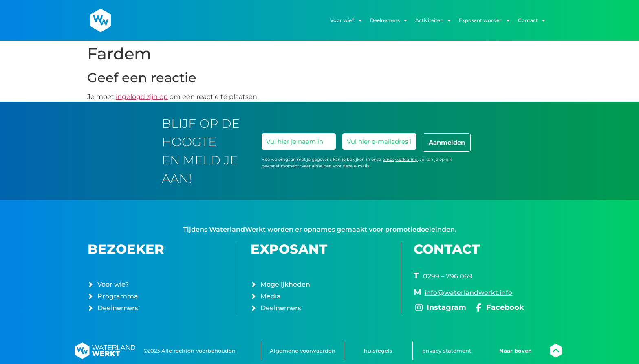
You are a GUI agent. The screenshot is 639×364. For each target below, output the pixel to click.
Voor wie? (346, 20)
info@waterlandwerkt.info (468, 293)
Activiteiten (433, 20)
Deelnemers (389, 20)
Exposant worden (484, 20)
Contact (532, 20)
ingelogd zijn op (142, 97)
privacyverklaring (400, 159)
